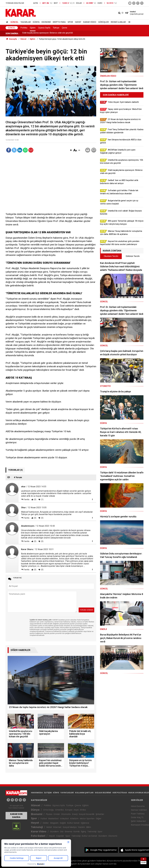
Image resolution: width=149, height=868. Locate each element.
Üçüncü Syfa (58, 805)
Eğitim (33, 28)
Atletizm (74, 819)
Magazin (54, 823)
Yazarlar (26, 22)
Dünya (36, 22)
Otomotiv (66, 814)
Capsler (60, 836)
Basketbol (53, 819)
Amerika (59, 810)
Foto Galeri (38, 836)
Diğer (99, 819)
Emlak (57, 814)
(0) (35, 499)
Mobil (49, 827)
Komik (77, 832)
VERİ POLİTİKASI (120, 793)
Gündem (54, 832)
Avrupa (69, 810)
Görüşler (103, 22)
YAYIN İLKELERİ (67, 793)
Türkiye (56, 28)
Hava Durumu (138, 806)
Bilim (89, 827)
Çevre (64, 28)
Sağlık (63, 823)
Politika (24, 28)
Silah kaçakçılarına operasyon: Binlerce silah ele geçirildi (48, 34)
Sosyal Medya (70, 827)
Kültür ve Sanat (89, 836)
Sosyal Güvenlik (87, 814)
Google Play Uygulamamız (103, 850)
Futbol (44, 819)
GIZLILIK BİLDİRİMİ (103, 793)
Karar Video (90, 22)
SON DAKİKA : (12, 34)
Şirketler (100, 814)
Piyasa (49, 814)
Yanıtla (26, 499)
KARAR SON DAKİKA (16, 816)
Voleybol (64, 819)
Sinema (68, 832)
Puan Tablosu (138, 814)
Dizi (62, 832)
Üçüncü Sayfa (44, 28)
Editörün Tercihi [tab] (133, 256)
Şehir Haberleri (138, 821)
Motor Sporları (87, 819)
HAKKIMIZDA (37, 793)
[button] (71, 150)
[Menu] (129, 22)
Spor (70, 22)
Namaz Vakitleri (139, 810)
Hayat (78, 22)
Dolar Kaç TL (137, 817)
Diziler (46, 823)
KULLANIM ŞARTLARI (84, 793)
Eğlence (85, 823)
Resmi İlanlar (118, 22)
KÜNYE (56, 793)
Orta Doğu (48, 810)
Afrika (83, 810)
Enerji (75, 814)
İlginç (84, 832)
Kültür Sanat (73, 823)
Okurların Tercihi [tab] (111, 256)
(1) (42, 499)
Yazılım (81, 827)
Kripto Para (59, 22)
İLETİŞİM (48, 793)
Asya (76, 810)
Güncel (14, 22)
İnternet (57, 827)
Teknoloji (37, 827)
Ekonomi (46, 22)
